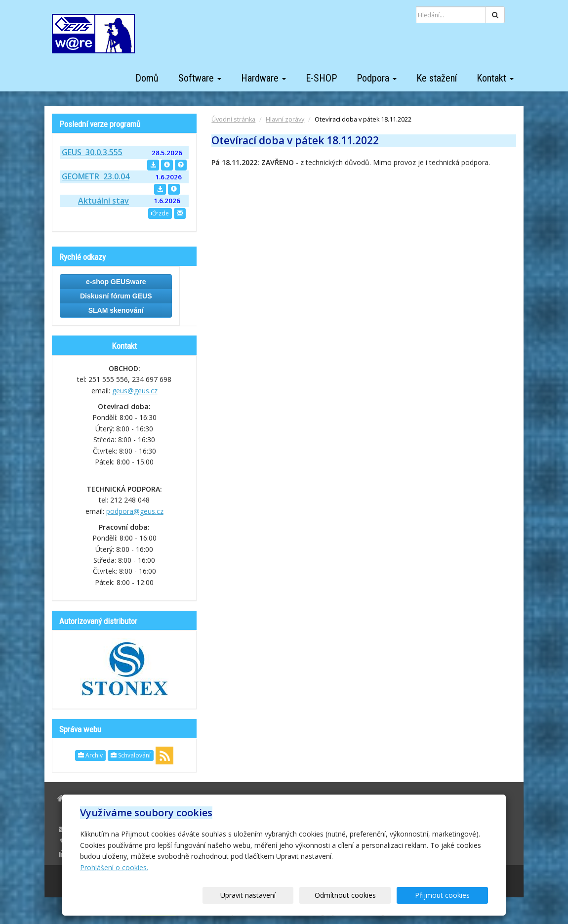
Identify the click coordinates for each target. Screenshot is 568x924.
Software (200, 78)
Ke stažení (437, 78)
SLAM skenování (116, 310)
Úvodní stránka (233, 119)
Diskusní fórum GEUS (116, 296)
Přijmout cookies (450, 895)
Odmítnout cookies (369, 895)
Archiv (90, 755)
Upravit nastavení (287, 895)
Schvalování (131, 755)
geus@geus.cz (135, 391)
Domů (147, 78)
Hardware (264, 78)
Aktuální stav (103, 201)
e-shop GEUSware (116, 282)
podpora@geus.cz (135, 511)
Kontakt (495, 78)
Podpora (377, 78)
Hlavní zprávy (285, 119)
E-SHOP (321, 78)
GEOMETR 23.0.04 (96, 176)
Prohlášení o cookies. (114, 867)
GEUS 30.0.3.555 (92, 152)
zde (160, 213)
